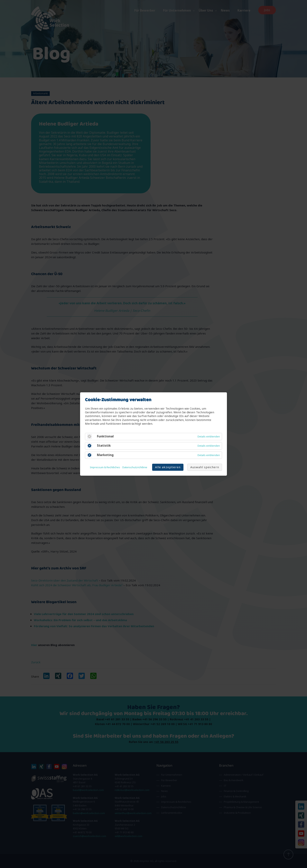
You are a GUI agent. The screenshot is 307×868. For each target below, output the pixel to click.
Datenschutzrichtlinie (135, 467)
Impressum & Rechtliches (105, 467)
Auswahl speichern (205, 467)
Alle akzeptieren (168, 467)
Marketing (105, 455)
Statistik (104, 446)
